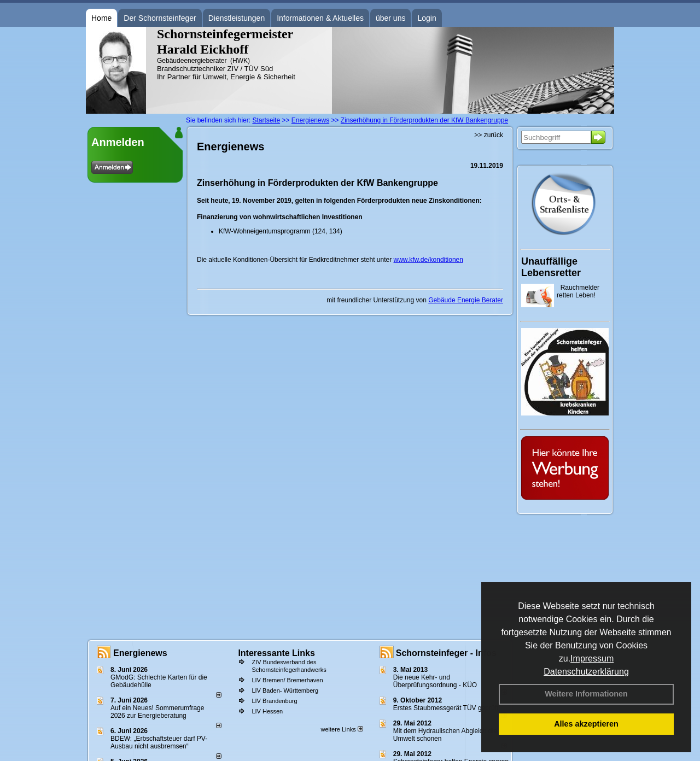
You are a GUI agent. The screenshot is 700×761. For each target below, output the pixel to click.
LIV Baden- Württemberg (285, 690)
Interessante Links (276, 653)
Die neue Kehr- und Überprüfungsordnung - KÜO (435, 681)
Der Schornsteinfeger (160, 18)
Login (427, 18)
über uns (390, 18)
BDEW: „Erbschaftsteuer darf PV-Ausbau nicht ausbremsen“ (159, 742)
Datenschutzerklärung (586, 672)
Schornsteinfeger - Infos (446, 653)
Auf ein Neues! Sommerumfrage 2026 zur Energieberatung (157, 712)
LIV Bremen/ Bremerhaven (287, 680)
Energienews (140, 653)
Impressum (592, 658)
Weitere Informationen (586, 694)
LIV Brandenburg (274, 701)
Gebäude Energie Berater (466, 300)
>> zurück (489, 135)
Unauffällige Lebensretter (551, 267)
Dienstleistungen (237, 18)
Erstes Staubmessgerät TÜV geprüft (446, 708)
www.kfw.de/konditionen (428, 260)
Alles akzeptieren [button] (586, 724)
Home (101, 18)
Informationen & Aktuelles (320, 18)
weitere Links (342, 729)
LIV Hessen (267, 711)
